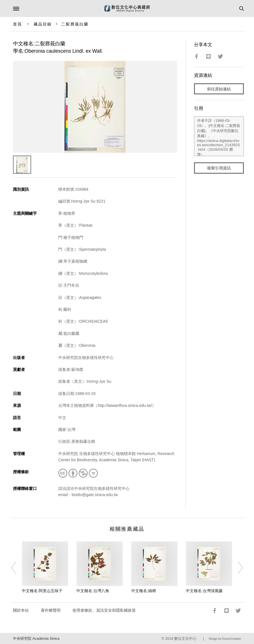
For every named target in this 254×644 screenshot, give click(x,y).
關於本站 (21, 610)
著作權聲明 (51, 610)
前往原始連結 (219, 89)
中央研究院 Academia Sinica (36, 638)
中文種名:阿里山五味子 (42, 591)
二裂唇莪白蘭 (75, 24)
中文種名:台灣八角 (93, 591)
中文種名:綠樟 (144, 591)
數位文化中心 (185, 638)
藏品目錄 (43, 24)
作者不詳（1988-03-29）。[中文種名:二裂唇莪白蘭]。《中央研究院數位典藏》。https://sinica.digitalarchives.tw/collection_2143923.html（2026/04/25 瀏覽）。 (219, 136)
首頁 (18, 24)
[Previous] (17, 568)
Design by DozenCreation (225, 639)
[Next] (237, 568)
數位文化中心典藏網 (127, 8)
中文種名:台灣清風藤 (204, 591)
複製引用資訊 (219, 168)
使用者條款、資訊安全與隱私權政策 (104, 610)
